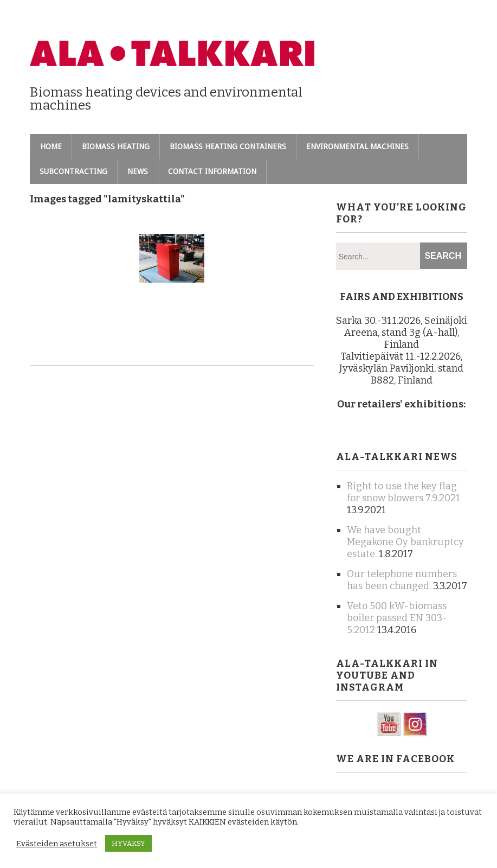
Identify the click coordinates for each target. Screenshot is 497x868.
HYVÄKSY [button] (128, 843)
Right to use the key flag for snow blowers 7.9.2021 (404, 492)
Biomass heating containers (228, 146)
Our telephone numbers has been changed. (402, 580)
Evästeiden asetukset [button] (57, 844)
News (138, 171)
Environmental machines (357, 146)
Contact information (212, 171)
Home (51, 146)
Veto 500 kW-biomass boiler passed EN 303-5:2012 (397, 618)
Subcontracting (73, 171)
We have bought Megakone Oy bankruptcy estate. (405, 542)
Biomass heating (116, 146)
